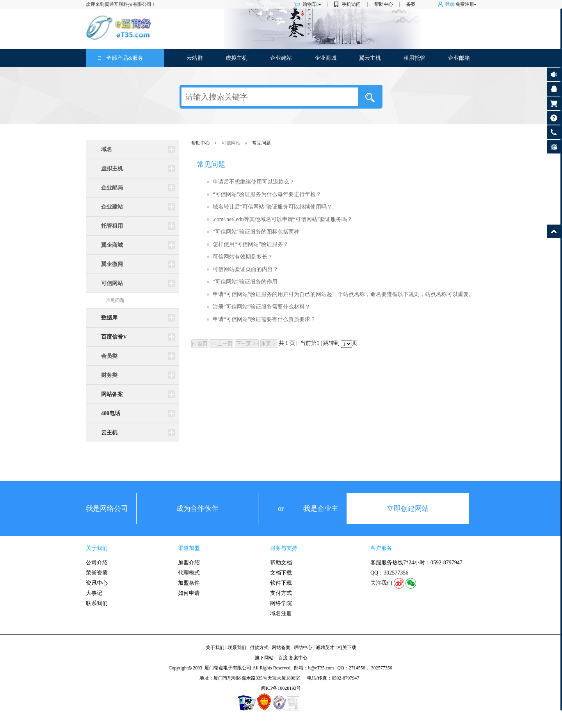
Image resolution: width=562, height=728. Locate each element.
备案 (411, 4)
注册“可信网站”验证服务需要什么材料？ (261, 307)
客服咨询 (554, 89)
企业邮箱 (459, 58)
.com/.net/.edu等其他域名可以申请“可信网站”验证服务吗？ (283, 219)
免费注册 (465, 4)
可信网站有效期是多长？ (243, 257)
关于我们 (97, 548)
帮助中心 (384, 4)
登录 (450, 4)
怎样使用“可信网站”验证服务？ (251, 244)
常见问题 (115, 300)
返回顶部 (554, 231)
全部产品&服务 (125, 58)
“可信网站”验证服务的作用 (245, 282)
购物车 (312, 4)
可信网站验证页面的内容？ (245, 269)
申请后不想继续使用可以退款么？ (254, 182)
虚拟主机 (237, 58)
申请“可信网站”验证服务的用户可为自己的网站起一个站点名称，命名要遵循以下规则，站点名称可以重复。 (343, 294)
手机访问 (351, 4)
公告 (554, 74)
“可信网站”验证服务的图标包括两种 (256, 232)
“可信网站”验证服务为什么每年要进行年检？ (267, 194)
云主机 (109, 433)
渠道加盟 (189, 548)
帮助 (554, 118)
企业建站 (281, 58)
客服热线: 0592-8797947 (554, 134)
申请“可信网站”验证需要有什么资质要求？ (264, 319)
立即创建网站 (408, 509)
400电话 (111, 413)
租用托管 (414, 58)
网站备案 (112, 394)
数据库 (109, 318)
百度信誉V (114, 337)
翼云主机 (370, 58)
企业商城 (325, 58)
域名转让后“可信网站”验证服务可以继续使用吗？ (272, 207)
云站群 (195, 58)
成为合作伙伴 (197, 509)
